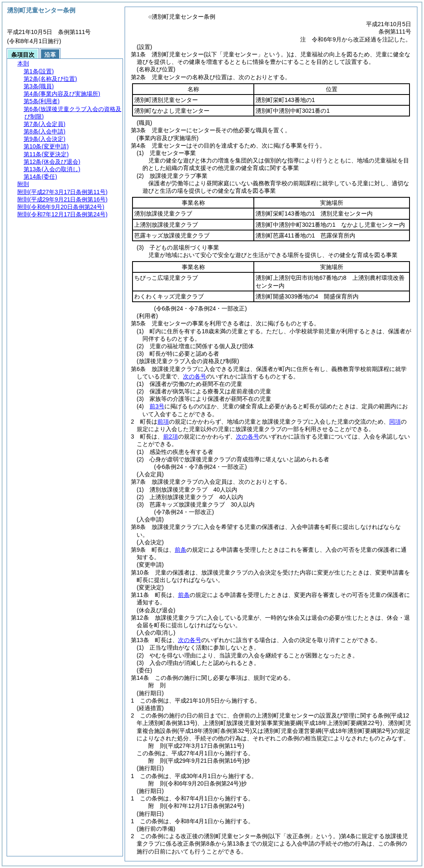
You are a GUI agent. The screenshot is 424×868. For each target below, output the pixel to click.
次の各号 (195, 376)
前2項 (171, 436)
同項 (395, 422)
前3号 (157, 406)
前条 (181, 550)
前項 (163, 422)
